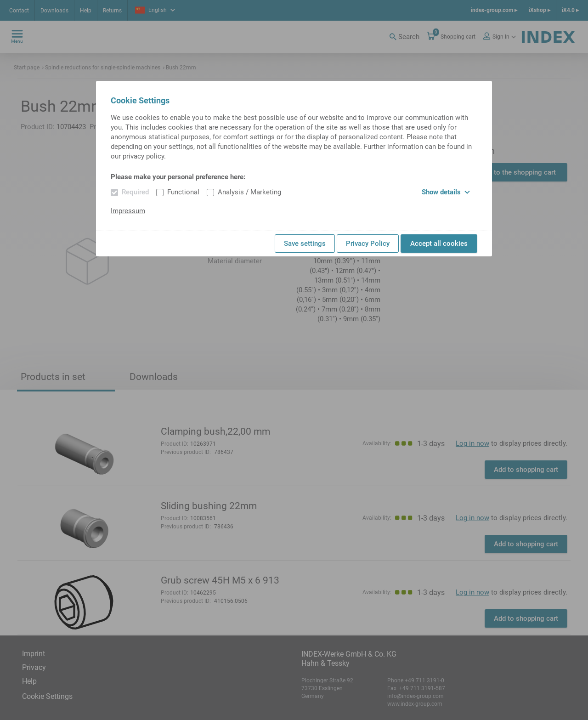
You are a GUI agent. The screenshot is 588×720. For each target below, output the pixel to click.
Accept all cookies (439, 244)
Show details (446, 192)
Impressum (128, 211)
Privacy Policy (368, 244)
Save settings (305, 244)
